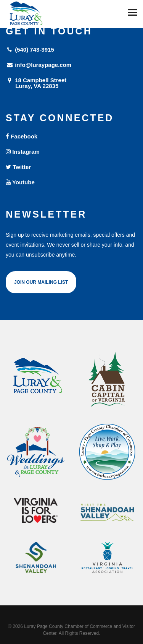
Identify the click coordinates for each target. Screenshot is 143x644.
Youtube (20, 182)
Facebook (22, 136)
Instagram (23, 152)
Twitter (18, 167)
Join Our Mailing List (41, 282)
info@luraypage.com (39, 65)
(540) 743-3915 (30, 50)
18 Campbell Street (71, 83)
